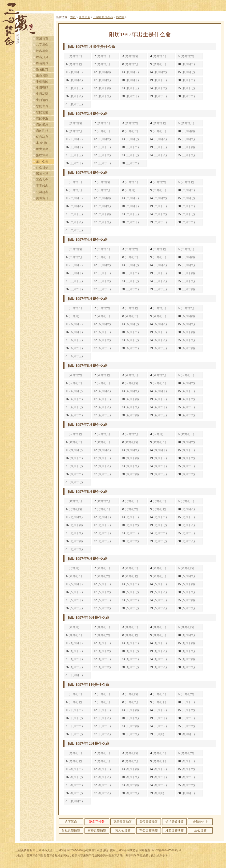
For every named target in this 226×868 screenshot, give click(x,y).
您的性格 (42, 131)
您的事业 (42, 118)
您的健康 (42, 124)
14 (158, 72)
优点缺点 (42, 137)
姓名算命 (42, 51)
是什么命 (42, 161)
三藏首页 (42, 39)
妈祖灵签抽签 (174, 822)
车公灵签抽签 (149, 830)
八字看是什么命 (103, 17)
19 (158, 80)
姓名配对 (42, 69)
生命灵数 (42, 75)
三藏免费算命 (24, 850)
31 (74, 104)
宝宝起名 (42, 186)
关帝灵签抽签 (149, 822)
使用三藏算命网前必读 (124, 850)
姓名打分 (42, 57)
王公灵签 (200, 830)
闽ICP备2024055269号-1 (166, 850)
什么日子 (42, 167)
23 (130, 88)
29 (158, 96)
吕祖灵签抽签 (71, 830)
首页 (73, 17)
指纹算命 (42, 155)
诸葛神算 (42, 174)
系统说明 (102, 850)
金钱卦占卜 (200, 822)
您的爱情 (42, 112)
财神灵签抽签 (97, 830)
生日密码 (42, 88)
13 (130, 72)
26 (74, 96)
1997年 (120, 17)
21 (74, 88)
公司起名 (42, 192)
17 (102, 80)
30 (186, 96)
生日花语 (42, 94)
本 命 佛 (41, 143)
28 (130, 96)
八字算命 (42, 45)
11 (74, 72)
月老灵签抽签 (174, 830)
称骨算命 (42, 149)
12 (102, 72)
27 (102, 96)
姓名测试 (42, 63)
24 (158, 88)
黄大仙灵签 (123, 830)
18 (130, 80)
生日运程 (42, 100)
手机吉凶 (42, 82)
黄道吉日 (42, 198)
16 (74, 80)
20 (186, 80)
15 (186, 72)
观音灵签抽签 (123, 822)
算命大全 (42, 180)
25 (186, 88)
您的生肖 (42, 106)
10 (186, 64)
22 (102, 88)
